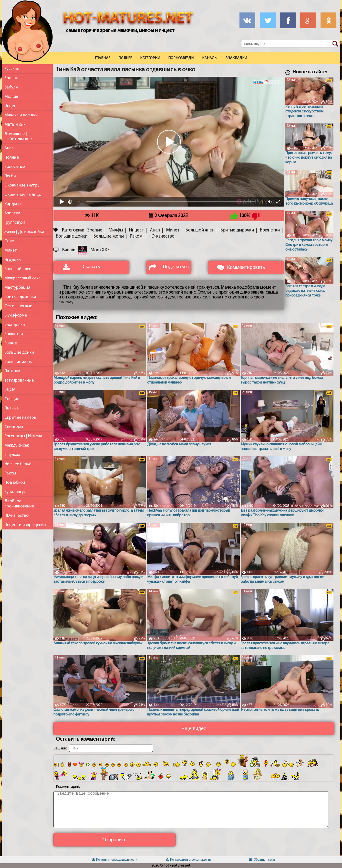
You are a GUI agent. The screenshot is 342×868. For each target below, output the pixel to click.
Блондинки (15, 325)
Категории (150, 58)
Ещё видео (194, 728)
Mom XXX (100, 250)
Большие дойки (19, 353)
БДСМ (10, 390)
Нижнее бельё (18, 464)
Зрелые (11, 78)
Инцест (11, 106)
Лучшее (125, 58)
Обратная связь (262, 860)
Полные (12, 158)
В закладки (236, 58)
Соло (9, 241)
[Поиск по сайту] (335, 44)
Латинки (12, 371)
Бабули (11, 87)
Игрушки (13, 260)
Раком (10, 473)
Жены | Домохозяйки (24, 232)
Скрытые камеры (21, 418)
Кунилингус (15, 492)
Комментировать (246, 267)
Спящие (12, 399)
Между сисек (17, 445)
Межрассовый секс (22, 278)
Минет (11, 250)
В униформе (16, 315)
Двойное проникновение (19, 504)
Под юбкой (15, 483)
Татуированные (19, 380)
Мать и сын (15, 125)
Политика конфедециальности (115, 860)
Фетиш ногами (18, 306)
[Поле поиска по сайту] (290, 44)
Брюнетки (14, 334)
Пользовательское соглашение (189, 860)
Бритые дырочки (20, 297)
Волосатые (15, 167)
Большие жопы (18, 362)
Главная (103, 58)
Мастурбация (17, 288)
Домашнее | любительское (18, 136)
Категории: (73, 230)
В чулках (12, 455)
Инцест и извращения (25, 525)
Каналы (210, 58)
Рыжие (11, 343)
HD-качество (16, 516)
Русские (12, 69)
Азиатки (12, 213)
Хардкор (13, 204)
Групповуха (15, 223)
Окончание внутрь (22, 185)
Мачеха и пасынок (21, 115)
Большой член (18, 269)
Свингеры (14, 427)
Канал (68, 250)
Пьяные (11, 408)
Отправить (114, 840)
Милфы (11, 97)
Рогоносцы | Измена (23, 436)
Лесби (10, 176)
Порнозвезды (181, 58)
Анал (9, 148)
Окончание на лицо (23, 195)
